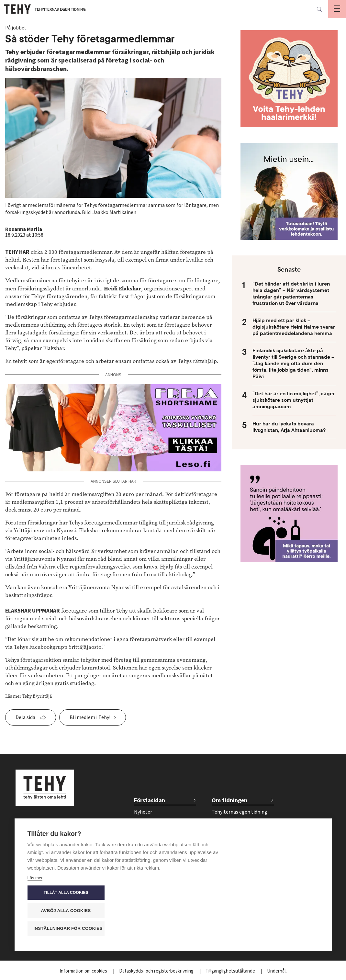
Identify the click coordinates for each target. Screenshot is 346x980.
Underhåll (277, 971)
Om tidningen (229, 800)
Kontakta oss (227, 855)
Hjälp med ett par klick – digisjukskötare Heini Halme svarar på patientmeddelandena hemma (294, 327)
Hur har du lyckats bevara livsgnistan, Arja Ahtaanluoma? (289, 427)
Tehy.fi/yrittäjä (37, 696)
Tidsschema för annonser (240, 844)
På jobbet (145, 823)
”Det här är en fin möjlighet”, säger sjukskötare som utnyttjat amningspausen (294, 400)
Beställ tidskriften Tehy (238, 865)
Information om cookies (84, 971)
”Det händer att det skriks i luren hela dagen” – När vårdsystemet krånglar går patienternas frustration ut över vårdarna (291, 294)
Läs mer (35, 930)
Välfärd (142, 833)
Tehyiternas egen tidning (240, 812)
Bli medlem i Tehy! (90, 717)
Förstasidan (150, 800)
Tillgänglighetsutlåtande (231, 971)
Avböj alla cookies (280, 911)
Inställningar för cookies (283, 929)
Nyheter (143, 812)
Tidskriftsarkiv (227, 823)
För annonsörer (229, 833)
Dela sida (25, 717)
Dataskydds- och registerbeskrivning (157, 971)
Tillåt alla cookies (280, 893)
